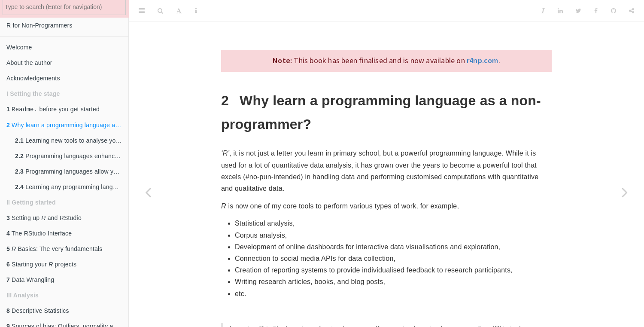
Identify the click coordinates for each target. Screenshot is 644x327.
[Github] (614, 11)
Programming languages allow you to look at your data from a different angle (72, 172)
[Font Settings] (179, 11)
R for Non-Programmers (39, 25)
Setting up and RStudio (44, 219)
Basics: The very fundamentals (54, 250)
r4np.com (483, 60)
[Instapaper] (543, 11)
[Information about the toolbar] (196, 11)
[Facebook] (596, 11)
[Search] (160, 11)
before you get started (53, 110)
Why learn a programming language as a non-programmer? (67, 126)
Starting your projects (41, 265)
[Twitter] (579, 11)
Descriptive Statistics (38, 312)
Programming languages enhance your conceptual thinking (72, 157)
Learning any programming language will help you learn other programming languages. (72, 188)
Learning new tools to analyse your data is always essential (72, 141)
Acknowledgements (33, 78)
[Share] (632, 11)
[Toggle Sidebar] (142, 11)
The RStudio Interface (39, 234)
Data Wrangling (30, 281)
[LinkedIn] (560, 11)
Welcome (19, 47)
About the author (29, 63)
